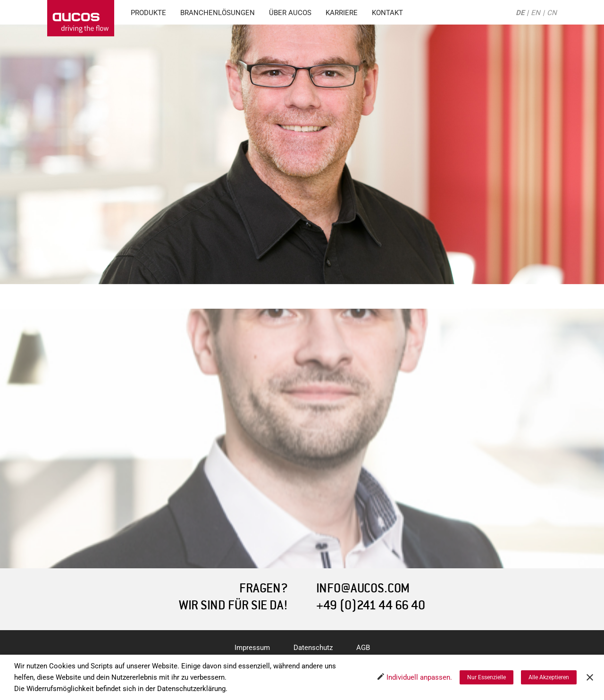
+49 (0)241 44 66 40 (371, 605)
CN (552, 13)
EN (536, 13)
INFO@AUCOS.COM (363, 588)
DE (520, 13)
